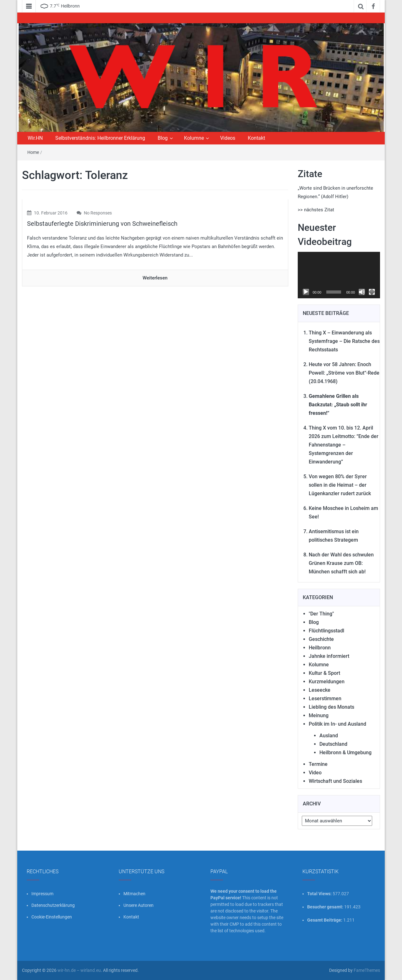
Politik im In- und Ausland (337, 724)
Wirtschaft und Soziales (335, 781)
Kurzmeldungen (327, 682)
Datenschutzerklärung (53, 905)
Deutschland (333, 744)
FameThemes (367, 970)
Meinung (319, 715)
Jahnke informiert (329, 656)
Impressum (42, 894)
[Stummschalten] (362, 292)
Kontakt (256, 138)
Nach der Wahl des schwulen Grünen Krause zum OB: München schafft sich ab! (341, 563)
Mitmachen (134, 894)
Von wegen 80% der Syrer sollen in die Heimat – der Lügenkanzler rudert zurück (340, 485)
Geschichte (321, 639)
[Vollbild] (372, 292)
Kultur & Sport (324, 673)
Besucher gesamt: (326, 907)
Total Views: (320, 894)
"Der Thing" (321, 614)
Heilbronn (320, 648)
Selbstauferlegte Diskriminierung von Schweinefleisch (102, 224)
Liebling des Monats (331, 707)
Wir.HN (35, 138)
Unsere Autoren (139, 905)
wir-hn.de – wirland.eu (79, 970)
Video (315, 773)
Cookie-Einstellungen (52, 917)
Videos (228, 138)
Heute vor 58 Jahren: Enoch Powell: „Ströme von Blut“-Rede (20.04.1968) (344, 373)
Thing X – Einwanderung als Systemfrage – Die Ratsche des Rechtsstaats (344, 341)
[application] (339, 275)
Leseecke (320, 690)
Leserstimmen (325, 698)
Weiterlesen (155, 278)
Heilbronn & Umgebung (345, 753)
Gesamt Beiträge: (325, 920)
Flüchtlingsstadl (326, 631)
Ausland (329, 736)
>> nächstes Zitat (316, 210)
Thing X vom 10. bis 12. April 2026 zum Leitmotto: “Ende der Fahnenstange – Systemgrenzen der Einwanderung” (344, 445)
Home (33, 152)
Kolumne (194, 138)
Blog (163, 138)
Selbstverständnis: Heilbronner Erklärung (100, 138)
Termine (318, 764)
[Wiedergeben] (306, 292)
